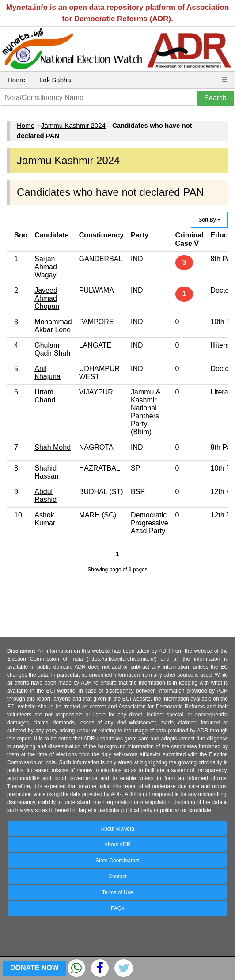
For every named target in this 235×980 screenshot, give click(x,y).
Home (16, 80)
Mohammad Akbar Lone (53, 326)
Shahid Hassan (46, 472)
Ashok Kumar (45, 519)
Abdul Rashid (45, 496)
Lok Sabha (55, 80)
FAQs (117, 908)
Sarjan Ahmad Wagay (46, 267)
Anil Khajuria (47, 373)
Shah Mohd (53, 447)
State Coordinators (117, 861)
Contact (117, 877)
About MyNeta (117, 829)
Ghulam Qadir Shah (52, 349)
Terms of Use (118, 892)
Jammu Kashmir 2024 (73, 125)
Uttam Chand (45, 396)
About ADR (117, 845)
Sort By (209, 220)
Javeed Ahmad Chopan (47, 298)
